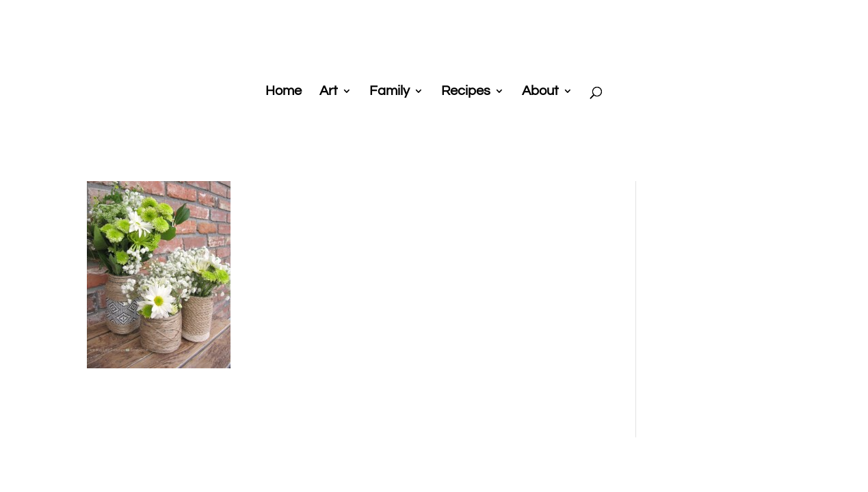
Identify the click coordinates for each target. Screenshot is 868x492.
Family (390, 92)
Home (284, 92)
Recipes (466, 92)
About (540, 92)
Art (329, 92)
